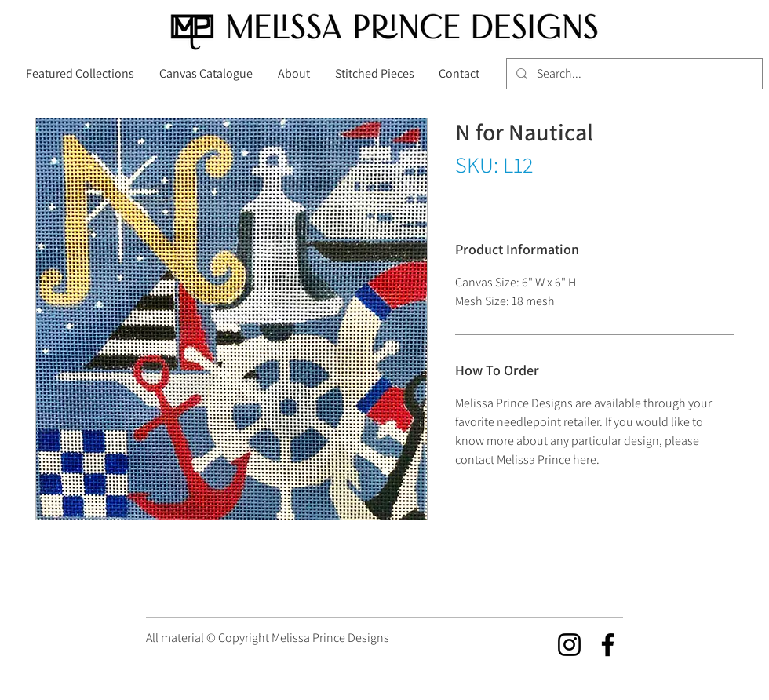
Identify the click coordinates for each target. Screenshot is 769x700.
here (585, 459)
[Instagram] (569, 645)
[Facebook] (608, 645)
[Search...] (633, 74)
